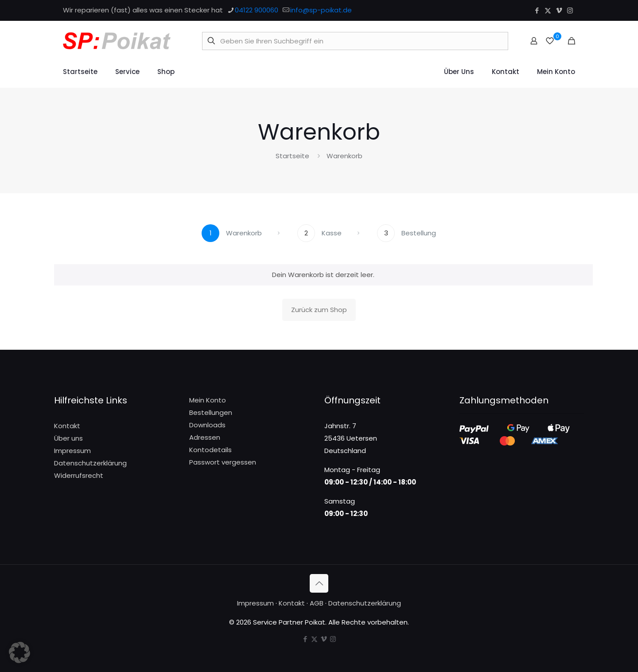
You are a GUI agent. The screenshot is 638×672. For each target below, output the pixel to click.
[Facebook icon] (537, 10)
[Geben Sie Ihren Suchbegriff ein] (355, 41)
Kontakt (67, 426)
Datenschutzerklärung (90, 463)
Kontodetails (210, 450)
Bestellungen (211, 412)
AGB (317, 603)
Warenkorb (344, 156)
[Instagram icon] (570, 10)
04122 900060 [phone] (257, 10)
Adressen (205, 437)
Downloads (207, 425)
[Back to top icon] (319, 583)
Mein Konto (208, 400)
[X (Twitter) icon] (548, 10)
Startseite (292, 156)
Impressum (72, 451)
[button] (19, 652)
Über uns (68, 438)
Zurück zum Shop (319, 310)
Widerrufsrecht (79, 475)
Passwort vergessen (223, 462)
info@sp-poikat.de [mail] (321, 10)
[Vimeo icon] (559, 10)
